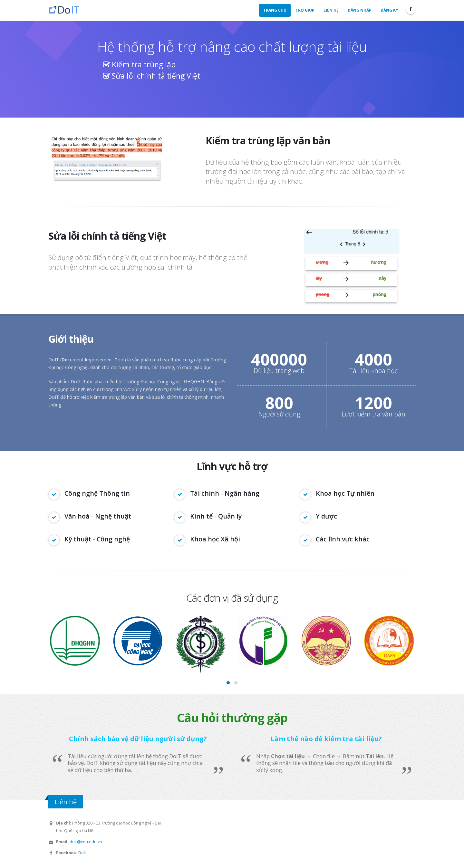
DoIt (82, 853)
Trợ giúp (305, 10)
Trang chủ (275, 10)
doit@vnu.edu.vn (86, 842)
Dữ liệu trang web (279, 371)
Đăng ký (389, 10)
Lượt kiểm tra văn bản (373, 414)
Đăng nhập (360, 10)
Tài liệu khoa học (373, 371)
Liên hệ (331, 10)
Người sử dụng (279, 414)
